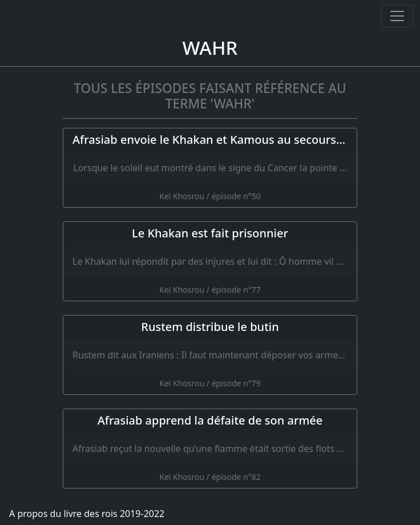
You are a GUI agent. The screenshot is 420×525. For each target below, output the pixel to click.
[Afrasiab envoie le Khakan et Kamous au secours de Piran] (210, 168)
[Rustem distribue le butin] (210, 355)
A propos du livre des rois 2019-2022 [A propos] (87, 514)
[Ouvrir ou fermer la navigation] (397, 16)
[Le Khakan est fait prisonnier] (210, 261)
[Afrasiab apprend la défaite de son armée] (210, 449)
